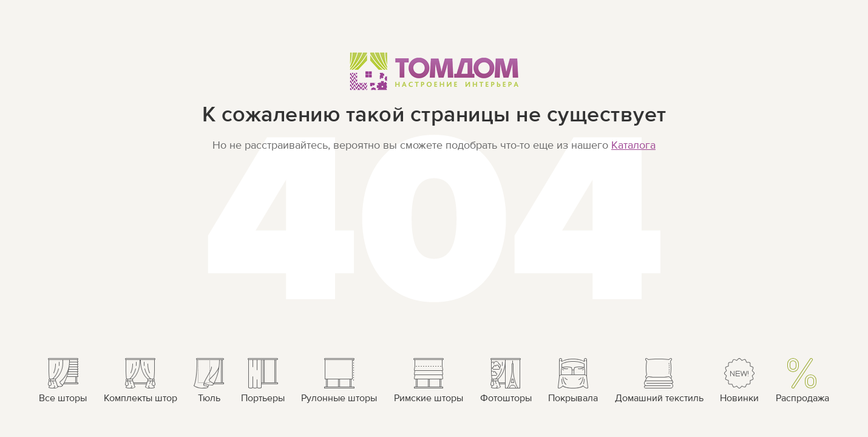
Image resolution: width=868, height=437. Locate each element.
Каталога (633, 145)
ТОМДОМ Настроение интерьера (434, 71)
